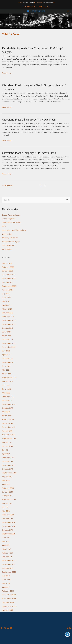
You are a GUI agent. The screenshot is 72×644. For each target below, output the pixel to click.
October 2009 (8, 602)
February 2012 (8, 515)
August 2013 (7, 477)
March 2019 (7, 416)
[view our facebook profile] (2, 628)
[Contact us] (68, 628)
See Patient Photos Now (29, 2)
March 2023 (7, 336)
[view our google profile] (8, 628)
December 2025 (9, 275)
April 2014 (6, 454)
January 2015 (7, 446)
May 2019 (6, 412)
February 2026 (8, 267)
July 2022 (6, 351)
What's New (7, 249)
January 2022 (8, 358)
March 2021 (7, 374)
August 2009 (7, 610)
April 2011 (6, 545)
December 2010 (9, 561)
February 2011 (8, 553)
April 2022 (6, 355)
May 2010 (6, 583)
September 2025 (9, 286)
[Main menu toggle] (68, 11)
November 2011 (8, 526)
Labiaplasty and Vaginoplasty (14, 230)
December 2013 (9, 465)
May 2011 (6, 541)
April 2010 (6, 587)
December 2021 (9, 362)
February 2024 (8, 317)
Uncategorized (8, 245)
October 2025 (8, 282)
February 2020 (8, 397)
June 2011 (6, 538)
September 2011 (9, 534)
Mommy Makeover (10, 238)
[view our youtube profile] (11, 628)
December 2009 (9, 595)
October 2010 (8, 568)
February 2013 (8, 488)
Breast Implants (9, 219)
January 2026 (8, 271)
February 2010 (8, 591)
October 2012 (8, 496)
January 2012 (7, 519)
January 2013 (7, 492)
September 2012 (9, 500)
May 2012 (6, 511)
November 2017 (9, 435)
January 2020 (8, 400)
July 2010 (6, 576)
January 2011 (7, 557)
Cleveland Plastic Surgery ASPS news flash (29, 120)
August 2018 (7, 431)
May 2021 (6, 370)
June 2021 (6, 366)
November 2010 (9, 564)
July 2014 (6, 450)
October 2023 (8, 328)
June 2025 (6, 297)
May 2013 (6, 480)
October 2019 (8, 408)
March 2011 (7, 549)
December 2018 (9, 427)
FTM (4, 226)
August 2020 (7, 381)
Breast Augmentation (11, 215)
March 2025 (7, 309)
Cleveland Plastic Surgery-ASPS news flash (29, 153)
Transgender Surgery (11, 242)
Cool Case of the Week (48, 2)
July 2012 (6, 507)
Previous (7, 185)
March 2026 (7, 263)
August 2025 (7, 290)
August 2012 (7, 503)
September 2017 (9, 439)
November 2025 (9, 279)
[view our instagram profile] (5, 628)
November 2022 (9, 347)
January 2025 (8, 313)
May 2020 (6, 393)
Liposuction (7, 234)
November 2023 (9, 324)
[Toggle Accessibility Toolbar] (67, 634)
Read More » (7, 73)
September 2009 (9, 606)
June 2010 (6, 580)
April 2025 (6, 305)
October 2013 (8, 469)
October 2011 (7, 530)
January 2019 (7, 423)
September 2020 (9, 378)
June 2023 (6, 332)
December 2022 (9, 343)
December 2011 (8, 522)
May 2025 (6, 301)
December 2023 (9, 320)
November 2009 (9, 599)
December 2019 (9, 404)
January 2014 (7, 461)
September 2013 (9, 473)
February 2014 (8, 458)
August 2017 (7, 442)
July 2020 (6, 385)
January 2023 (8, 339)
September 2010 (9, 572)
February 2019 (8, 419)
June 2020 (6, 389)
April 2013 (6, 484)
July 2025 (6, 294)
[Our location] (70, 628)
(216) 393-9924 (36, 11)
